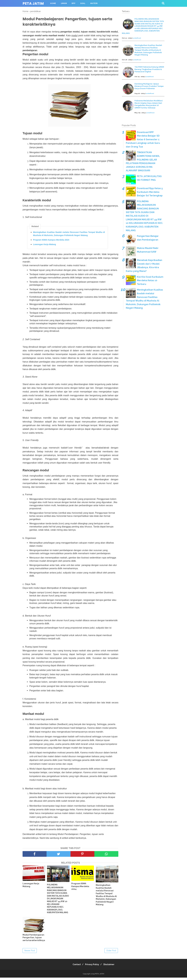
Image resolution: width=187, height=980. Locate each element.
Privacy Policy (92, 967)
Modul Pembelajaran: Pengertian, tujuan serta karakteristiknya (34, 940)
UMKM (64, 3)
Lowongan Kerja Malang (44, 246)
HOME (53, 3)
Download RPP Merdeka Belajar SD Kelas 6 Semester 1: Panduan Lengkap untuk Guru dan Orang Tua (143, 139)
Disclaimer (111, 967)
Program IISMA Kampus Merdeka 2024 (51, 242)
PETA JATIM (33, 3)
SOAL (83, 3)
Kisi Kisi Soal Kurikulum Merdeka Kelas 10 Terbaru (150, 280)
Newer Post (30, 953)
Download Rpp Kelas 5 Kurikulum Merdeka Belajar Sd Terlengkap (150, 192)
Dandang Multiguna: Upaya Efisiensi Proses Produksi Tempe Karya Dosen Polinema (149, 86)
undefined (137, 38)
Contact (75, 967)
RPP (73, 3)
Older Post (111, 953)
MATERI (94, 3)
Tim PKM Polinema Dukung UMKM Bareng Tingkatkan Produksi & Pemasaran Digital (149, 69)
